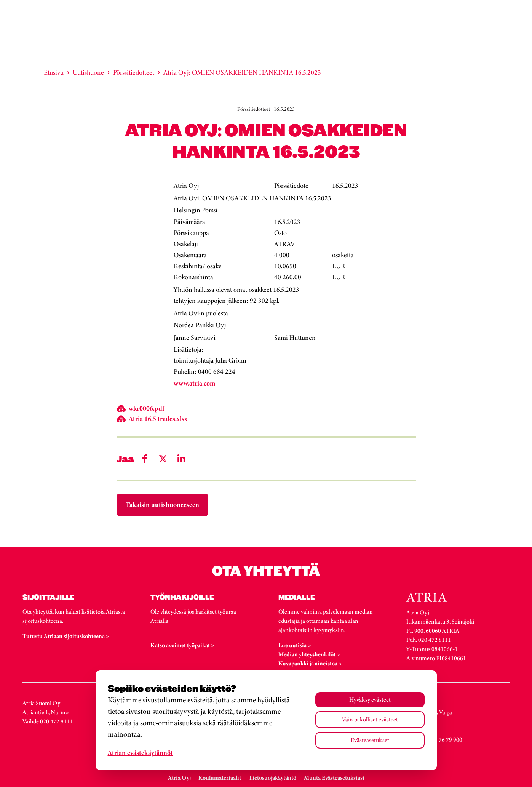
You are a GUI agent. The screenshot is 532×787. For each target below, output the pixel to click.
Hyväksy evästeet (370, 700)
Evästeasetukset (370, 740)
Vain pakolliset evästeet (370, 719)
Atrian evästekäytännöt (140, 753)
